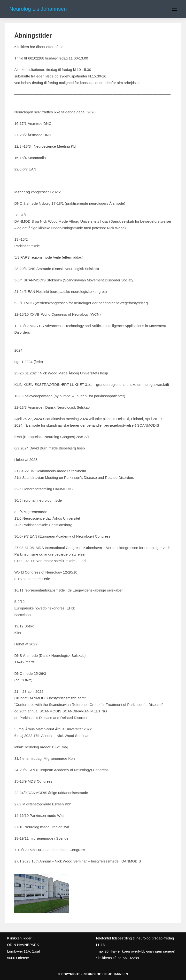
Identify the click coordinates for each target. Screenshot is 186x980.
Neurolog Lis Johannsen (38, 9)
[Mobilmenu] (174, 9)
